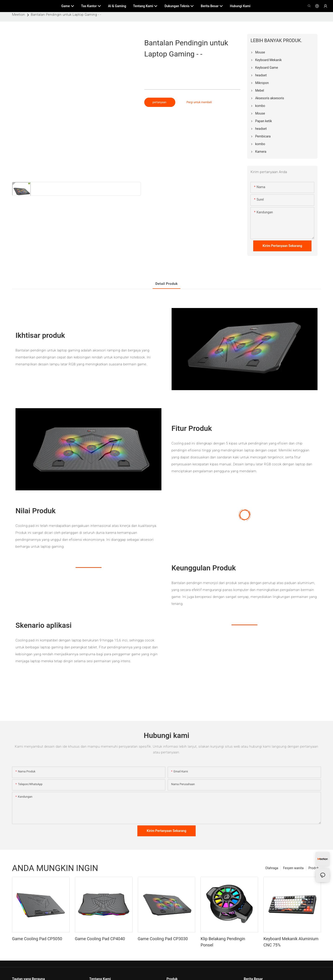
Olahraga (272, 868)
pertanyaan (160, 102)
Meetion (18, 15)
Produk (314, 868)
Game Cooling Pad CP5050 (37, 939)
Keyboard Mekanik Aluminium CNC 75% (291, 942)
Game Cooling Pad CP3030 (163, 939)
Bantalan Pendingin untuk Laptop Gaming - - (66, 15)
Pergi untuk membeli (199, 102)
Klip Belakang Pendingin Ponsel (223, 942)
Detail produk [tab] (167, 284)
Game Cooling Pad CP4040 (100, 939)
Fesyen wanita (293, 868)
